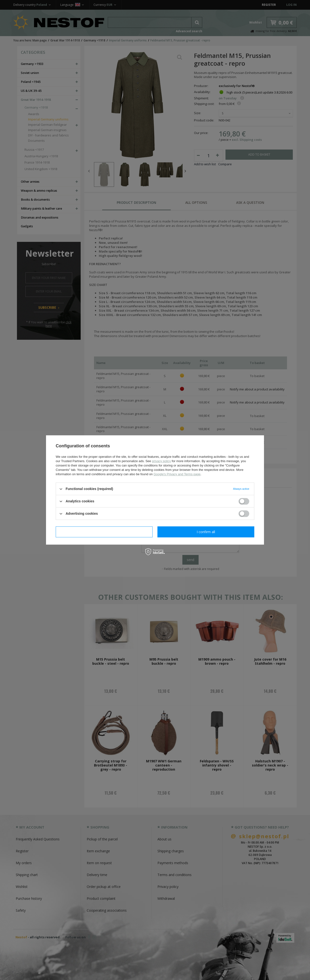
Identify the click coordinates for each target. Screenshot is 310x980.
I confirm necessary (104, 532)
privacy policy (161, 461)
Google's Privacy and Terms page (177, 474)
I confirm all (206, 532)
